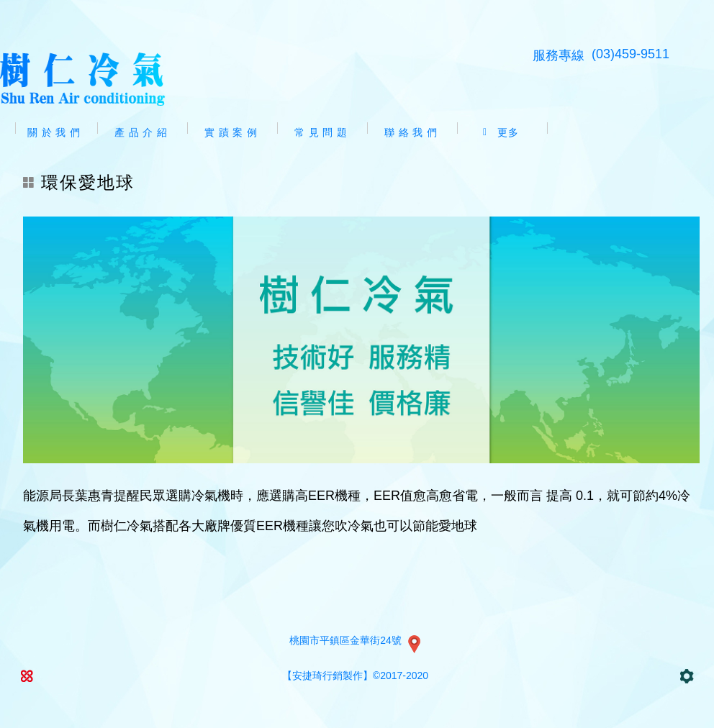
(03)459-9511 (631, 54)
